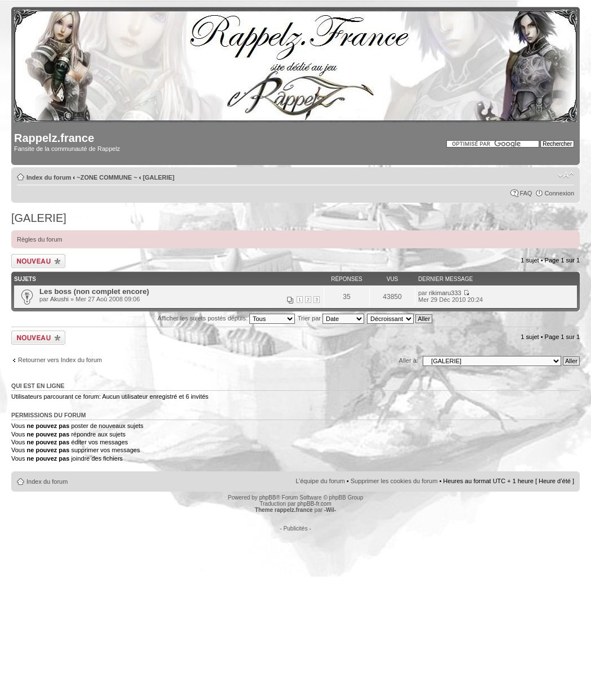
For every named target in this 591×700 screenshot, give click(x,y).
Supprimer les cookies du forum (394, 481)
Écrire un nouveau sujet (38, 261)
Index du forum (49, 177)
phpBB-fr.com (314, 504)
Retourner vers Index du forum (60, 360)
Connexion (559, 193)
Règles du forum (40, 239)
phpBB (267, 498)
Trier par (331, 318)
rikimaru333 (445, 293)
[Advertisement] (295, 610)
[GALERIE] (159, 177)
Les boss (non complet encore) (94, 291)
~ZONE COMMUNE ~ (107, 177)
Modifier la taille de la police (566, 175)
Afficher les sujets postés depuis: (226, 318)
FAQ (526, 193)
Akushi (59, 299)
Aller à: (409, 360)
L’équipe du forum (320, 481)
